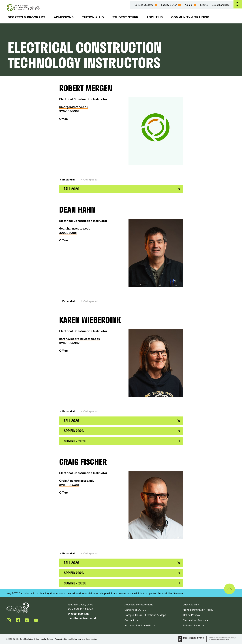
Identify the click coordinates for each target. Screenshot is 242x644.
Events (204, 5)
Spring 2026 (74, 431)
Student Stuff (125, 17)
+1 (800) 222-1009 (78, 614)
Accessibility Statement (139, 605)
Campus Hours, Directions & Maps (146, 615)
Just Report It (191, 605)
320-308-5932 (69, 343)
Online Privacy (192, 615)
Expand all (69, 180)
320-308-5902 (69, 111)
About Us (155, 17)
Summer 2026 (75, 441)
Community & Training (190, 17)
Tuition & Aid (93, 17)
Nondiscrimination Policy (198, 610)
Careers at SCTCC (136, 610)
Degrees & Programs (27, 17)
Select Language (221, 5)
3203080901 (68, 233)
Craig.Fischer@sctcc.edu (77, 481)
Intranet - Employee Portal (140, 626)
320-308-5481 (69, 485)
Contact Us (131, 620)
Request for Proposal (196, 620)
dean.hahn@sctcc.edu (75, 229)
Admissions (64, 17)
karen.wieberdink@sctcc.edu (80, 339)
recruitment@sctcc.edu (82, 618)
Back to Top (229, 589)
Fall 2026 (72, 189)
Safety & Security (193, 626)
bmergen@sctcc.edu (74, 107)
